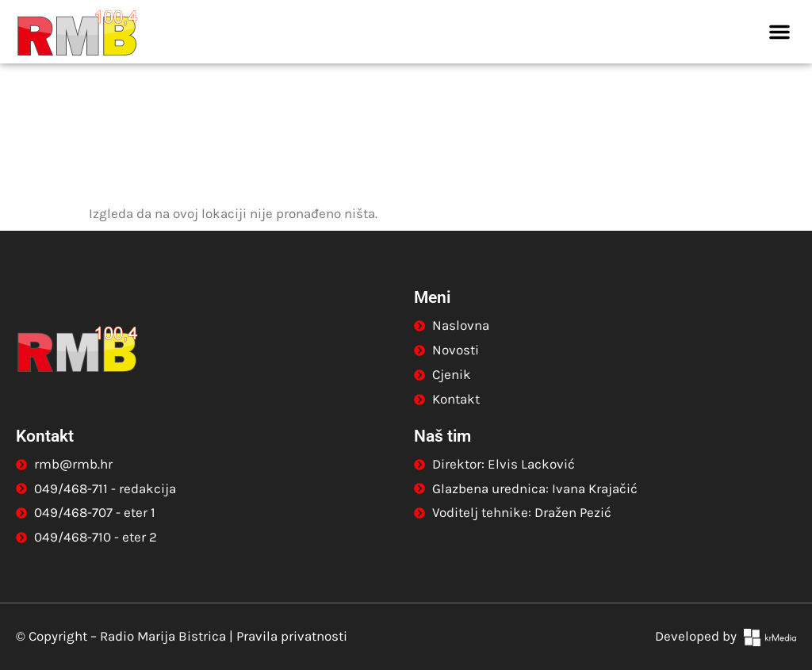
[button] (779, 32)
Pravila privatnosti (292, 636)
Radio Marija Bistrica (163, 636)
